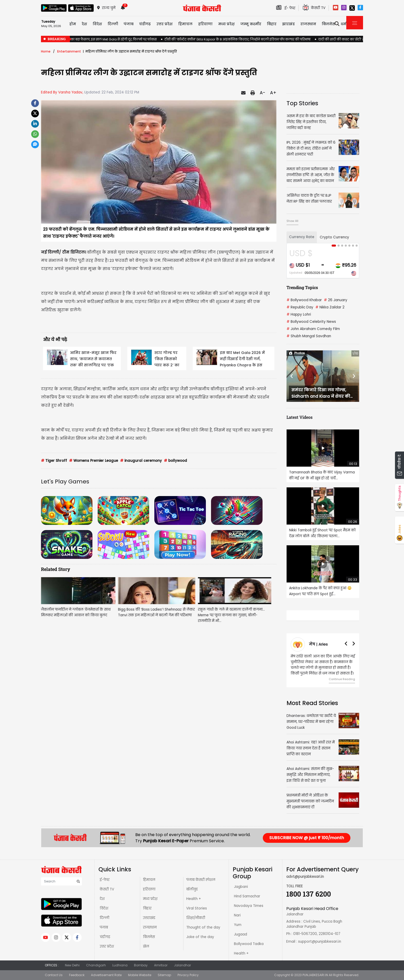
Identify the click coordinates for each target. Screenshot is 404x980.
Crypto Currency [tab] (334, 237)
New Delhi (72, 965)
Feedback (77, 975)
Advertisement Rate (106, 975)
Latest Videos (300, 417)
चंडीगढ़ (105, 937)
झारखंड (288, 24)
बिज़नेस (149, 937)
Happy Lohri (299, 314)
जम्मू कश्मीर (251, 24)
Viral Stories (197, 908)
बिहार (272, 24)
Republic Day (300, 307)
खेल (146, 946)
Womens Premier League (94, 461)
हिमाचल (149, 880)
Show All (292, 221)
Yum (238, 925)
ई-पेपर (105, 880)
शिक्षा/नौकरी (196, 918)
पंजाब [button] (129, 24)
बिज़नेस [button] (329, 24)
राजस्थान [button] (308, 24)
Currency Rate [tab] (302, 237)
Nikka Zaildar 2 (330, 307)
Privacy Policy (188, 975)
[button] (292, 376)
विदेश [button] (97, 24)
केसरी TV (107, 889)
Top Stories (302, 103)
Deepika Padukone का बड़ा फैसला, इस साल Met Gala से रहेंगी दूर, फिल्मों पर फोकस (99, 39)
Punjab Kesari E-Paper (166, 841)
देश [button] (84, 24)
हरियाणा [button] (205, 24)
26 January (336, 300)
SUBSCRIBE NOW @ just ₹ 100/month (307, 838)
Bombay (141, 965)
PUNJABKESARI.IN (315, 975)
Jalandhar (182, 965)
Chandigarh (96, 965)
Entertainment (69, 51)
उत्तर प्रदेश (165, 24)
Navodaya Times (249, 906)
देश (102, 899)
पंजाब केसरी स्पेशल (201, 880)
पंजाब (104, 927)
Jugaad (241, 934)
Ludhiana (120, 965)
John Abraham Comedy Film (313, 329)
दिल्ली (113, 24)
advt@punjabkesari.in (305, 877)
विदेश (104, 908)
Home (46, 51)
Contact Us (54, 975)
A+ (273, 93)
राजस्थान (150, 927)
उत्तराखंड (149, 918)
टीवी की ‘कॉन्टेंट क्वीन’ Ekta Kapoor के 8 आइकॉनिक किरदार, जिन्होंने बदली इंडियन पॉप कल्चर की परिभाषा (237, 39)
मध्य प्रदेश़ (226, 24)
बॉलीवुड (192, 889)
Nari (237, 915)
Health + (194, 899)
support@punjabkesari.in (320, 942)
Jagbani (241, 887)
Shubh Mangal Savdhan (309, 336)
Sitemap (164, 975)
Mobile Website (140, 975)
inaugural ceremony (141, 461)
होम (73, 24)
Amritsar (161, 965)
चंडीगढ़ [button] (145, 24)
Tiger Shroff (54, 461)
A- (262, 93)
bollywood (175, 461)
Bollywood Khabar (304, 300)
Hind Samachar (247, 896)
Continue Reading (342, 679)
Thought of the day (203, 927)
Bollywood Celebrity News (311, 322)
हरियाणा (149, 889)
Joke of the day (200, 937)
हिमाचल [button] (185, 24)
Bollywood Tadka (249, 944)
